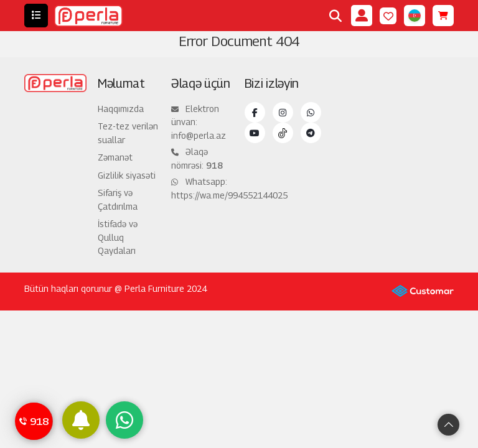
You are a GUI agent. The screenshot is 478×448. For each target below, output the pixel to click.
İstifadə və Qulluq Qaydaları (118, 237)
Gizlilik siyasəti (127, 175)
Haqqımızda (121, 109)
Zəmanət (115, 157)
